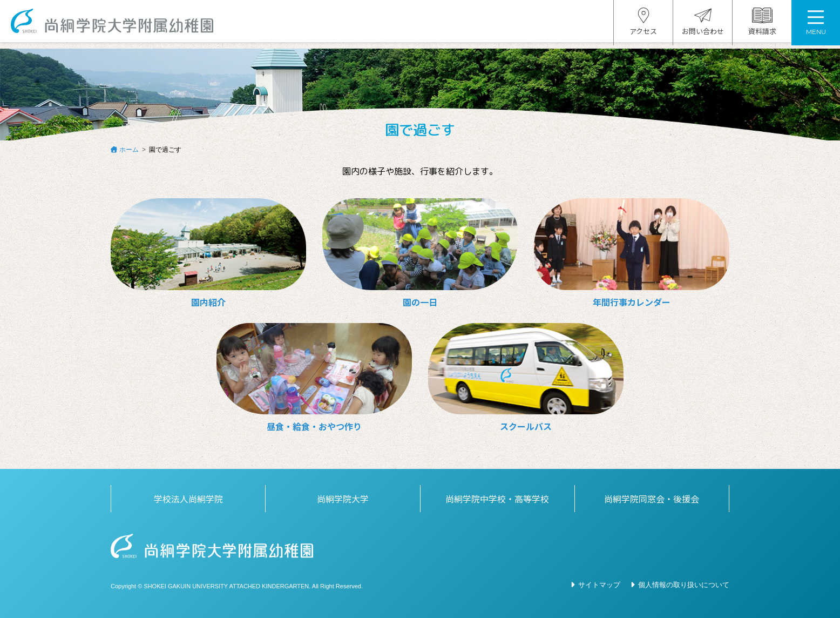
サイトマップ (599, 585)
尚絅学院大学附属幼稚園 (117, 25)
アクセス (643, 25)
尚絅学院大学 (343, 499)
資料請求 (762, 25)
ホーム (129, 150)
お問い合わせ (703, 25)
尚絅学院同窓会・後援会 (652, 499)
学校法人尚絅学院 (188, 499)
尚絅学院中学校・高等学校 (497, 499)
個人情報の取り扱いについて (684, 585)
